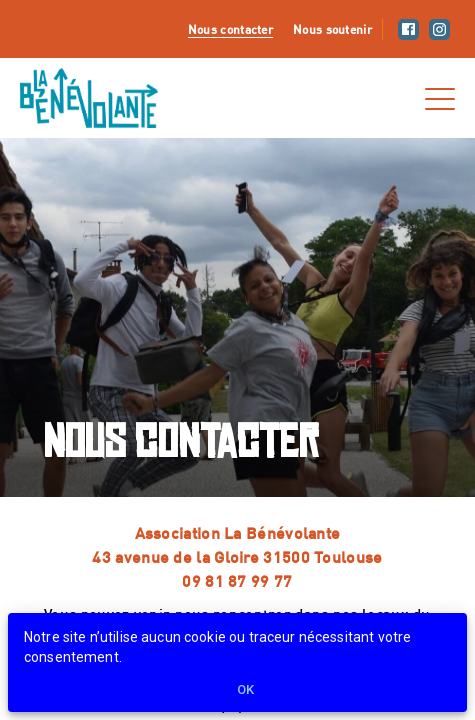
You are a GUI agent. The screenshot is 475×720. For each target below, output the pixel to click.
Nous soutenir (332, 29)
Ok (246, 690)
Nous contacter (230, 29)
